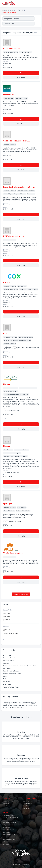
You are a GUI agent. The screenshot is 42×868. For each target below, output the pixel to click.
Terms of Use (26, 865)
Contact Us (5, 806)
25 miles (8, 613)
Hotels (5, 676)
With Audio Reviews (12, 633)
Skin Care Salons (8, 660)
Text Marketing (7, 842)
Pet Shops (7, 681)
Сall (21, 73)
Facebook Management (9, 839)
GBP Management (7, 827)
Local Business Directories (10, 815)
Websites (5, 820)
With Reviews (10, 630)
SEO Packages (6, 832)
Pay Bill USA (27, 806)
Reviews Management (8, 830)
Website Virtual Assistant (9, 822)
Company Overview (8, 801)
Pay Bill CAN (27, 808)
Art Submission (28, 803)
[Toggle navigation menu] (39, 4)
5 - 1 (6, 421)
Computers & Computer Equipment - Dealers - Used (20, 666)
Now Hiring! (6, 803)
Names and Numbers (8, 10)
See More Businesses (21, 594)
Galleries (6, 663)
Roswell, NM (22, 10)
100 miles (8, 620)
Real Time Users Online (9, 844)
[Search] (37, 24)
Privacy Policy (16, 865)
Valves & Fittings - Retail (11, 687)
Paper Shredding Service (11, 671)
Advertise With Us (28, 801)
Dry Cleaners (7, 668)
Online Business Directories (10, 818)
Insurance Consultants (11, 658)
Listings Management (8, 825)
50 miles (8, 617)
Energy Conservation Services (13, 674)
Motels (6, 679)
